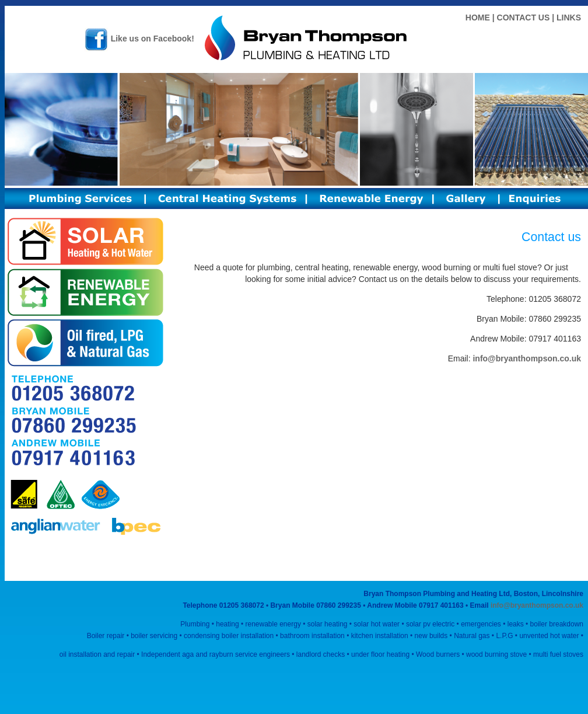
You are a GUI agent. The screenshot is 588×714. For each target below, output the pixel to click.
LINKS (569, 18)
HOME (478, 18)
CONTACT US (524, 18)
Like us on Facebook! (139, 39)
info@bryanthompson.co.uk (527, 358)
